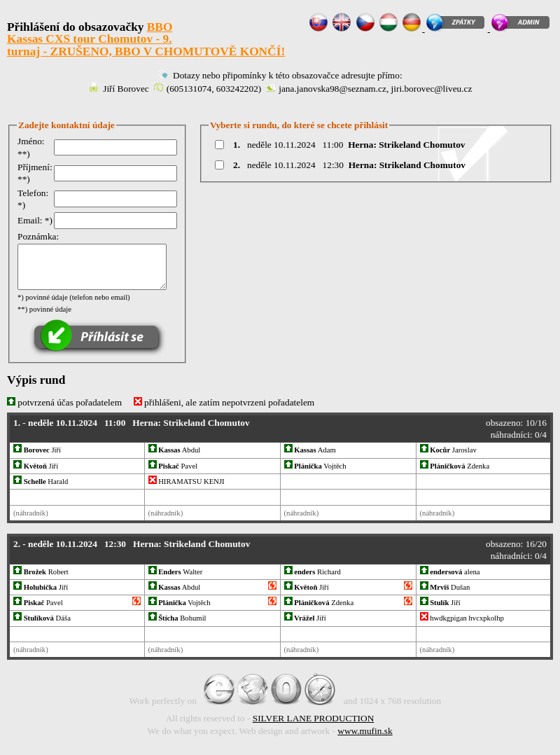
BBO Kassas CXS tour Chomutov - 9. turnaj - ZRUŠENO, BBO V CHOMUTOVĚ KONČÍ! (146, 39)
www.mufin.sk (365, 731)
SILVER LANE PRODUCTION (314, 719)
